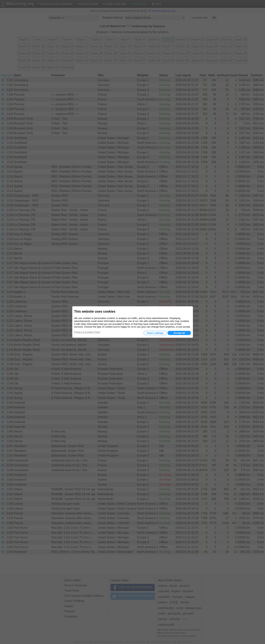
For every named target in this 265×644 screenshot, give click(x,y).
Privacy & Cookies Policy (87, 332)
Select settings (155, 333)
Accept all (179, 333)
